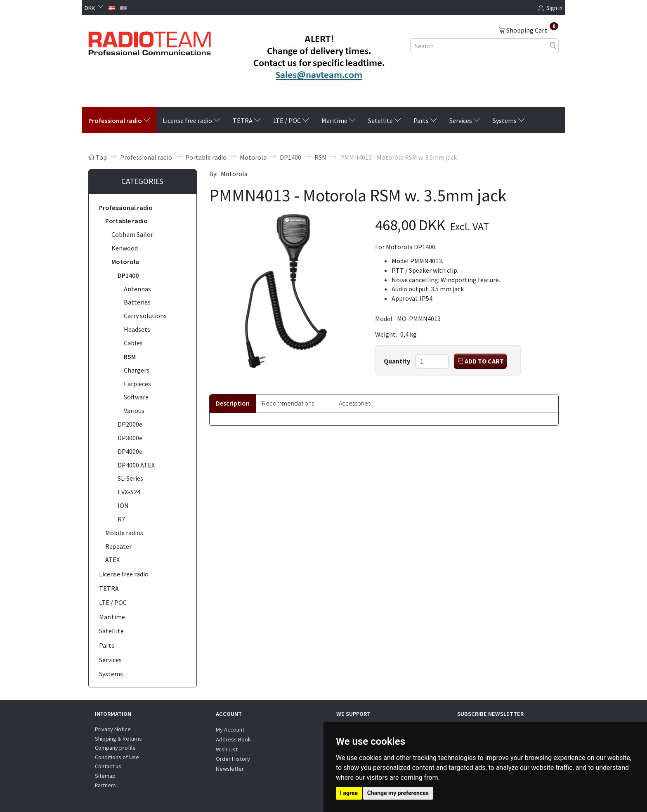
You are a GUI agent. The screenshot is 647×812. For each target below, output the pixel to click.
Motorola (234, 174)
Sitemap (105, 776)
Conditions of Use (117, 757)
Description (233, 403)
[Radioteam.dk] (150, 41)
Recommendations (288, 403)
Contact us (108, 766)
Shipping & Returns (118, 739)
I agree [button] (349, 793)
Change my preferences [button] (398, 793)
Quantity (398, 361)
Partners (105, 785)
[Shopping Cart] (528, 30)
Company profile (115, 748)
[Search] (553, 46)
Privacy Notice (113, 729)
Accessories (355, 403)
